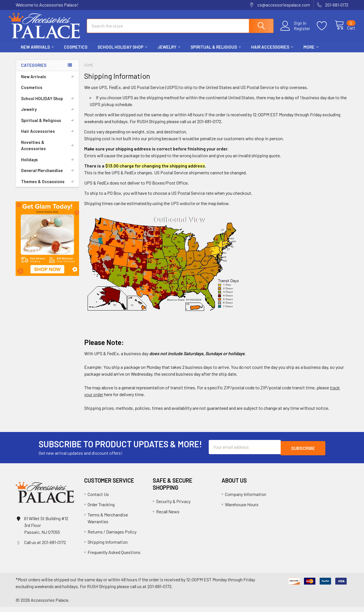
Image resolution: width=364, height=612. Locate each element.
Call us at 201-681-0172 (45, 547)
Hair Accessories (272, 52)
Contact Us (98, 499)
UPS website (183, 208)
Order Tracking (101, 509)
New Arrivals (37, 52)
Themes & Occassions (48, 187)
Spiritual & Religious (216, 52)
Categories (34, 70)
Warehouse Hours (242, 509)
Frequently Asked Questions (114, 557)
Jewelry (169, 52)
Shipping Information (108, 547)
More (311, 52)
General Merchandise (48, 175)
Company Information (246, 499)
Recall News (168, 517)
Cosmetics (76, 52)
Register (295, 32)
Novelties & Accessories (48, 151)
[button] (47, 244)
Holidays (48, 165)
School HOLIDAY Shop (122, 52)
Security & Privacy (173, 506)
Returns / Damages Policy (112, 537)
